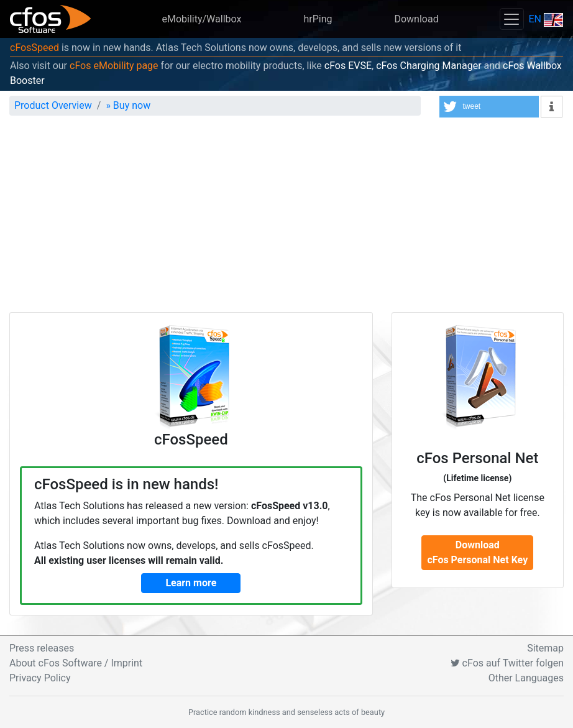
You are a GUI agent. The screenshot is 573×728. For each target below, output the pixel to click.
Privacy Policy (40, 678)
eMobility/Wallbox (201, 19)
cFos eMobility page (114, 66)
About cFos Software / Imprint (76, 663)
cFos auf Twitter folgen (507, 663)
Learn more (191, 583)
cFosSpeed (34, 48)
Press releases (42, 648)
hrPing (318, 19)
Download (416, 19)
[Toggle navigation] (511, 19)
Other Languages (526, 678)
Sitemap (545, 648)
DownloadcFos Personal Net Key (477, 552)
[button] (489, 107)
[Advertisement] (286, 219)
